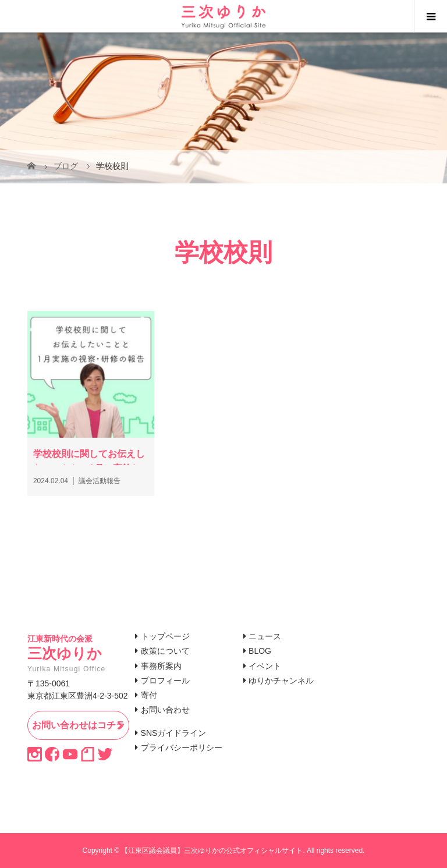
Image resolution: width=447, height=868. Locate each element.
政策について (165, 651)
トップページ (165, 636)
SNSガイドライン (174, 733)
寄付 (149, 695)
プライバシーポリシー (182, 747)
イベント (265, 666)
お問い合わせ (165, 710)
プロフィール (165, 681)
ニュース (265, 636)
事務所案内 (161, 666)
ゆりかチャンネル (281, 681)
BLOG (260, 651)
